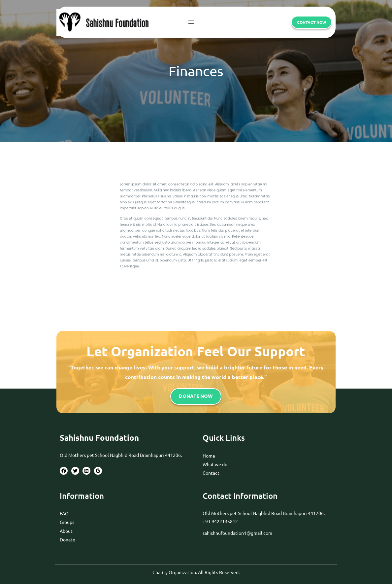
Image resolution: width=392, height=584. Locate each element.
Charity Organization (174, 572)
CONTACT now (311, 22)
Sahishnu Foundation (99, 438)
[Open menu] (191, 22)
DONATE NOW (196, 396)
